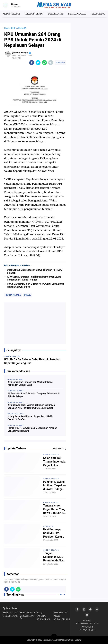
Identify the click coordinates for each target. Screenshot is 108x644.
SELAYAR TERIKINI (62, 619)
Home (7, 28)
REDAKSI (87, 621)
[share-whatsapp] (44, 63)
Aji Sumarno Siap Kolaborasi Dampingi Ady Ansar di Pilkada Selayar (34, 395)
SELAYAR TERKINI (34, 14)
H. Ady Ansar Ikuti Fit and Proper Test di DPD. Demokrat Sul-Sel (30, 418)
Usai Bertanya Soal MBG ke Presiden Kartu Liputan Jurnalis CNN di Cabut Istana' (53, 533)
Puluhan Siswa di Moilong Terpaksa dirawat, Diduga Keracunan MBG (54, 485)
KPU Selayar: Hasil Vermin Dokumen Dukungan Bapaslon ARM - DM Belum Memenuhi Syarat (31, 406)
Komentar (60, 63)
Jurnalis (49, 526)
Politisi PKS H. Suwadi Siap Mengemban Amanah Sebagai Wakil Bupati (32, 429)
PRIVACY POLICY (87, 630)
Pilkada (28, 295)
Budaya (40, 613)
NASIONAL (41, 616)
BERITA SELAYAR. (27, 613)
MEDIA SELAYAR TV (27, 617)
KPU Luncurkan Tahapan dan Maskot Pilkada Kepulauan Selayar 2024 (30, 383)
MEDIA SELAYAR (11, 14)
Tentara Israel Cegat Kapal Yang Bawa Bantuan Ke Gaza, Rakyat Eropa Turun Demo (55, 509)
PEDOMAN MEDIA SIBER (87, 624)
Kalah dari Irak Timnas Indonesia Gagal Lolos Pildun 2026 (54, 462)
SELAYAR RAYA (98, 14)
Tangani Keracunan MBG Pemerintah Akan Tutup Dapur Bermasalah (54, 557)
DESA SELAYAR (56, 14)
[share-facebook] (32, 63)
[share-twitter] (38, 63)
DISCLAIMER (87, 627)
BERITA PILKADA (77, 14)
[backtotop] (54, 637)
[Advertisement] (35, 323)
